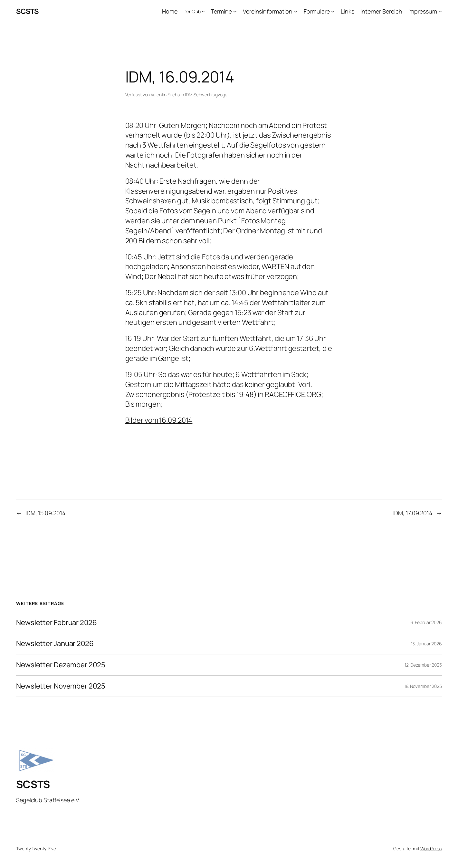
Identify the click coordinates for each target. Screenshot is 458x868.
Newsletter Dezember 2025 (61, 665)
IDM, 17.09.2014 (413, 513)
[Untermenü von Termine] (235, 11)
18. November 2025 (423, 686)
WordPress (431, 849)
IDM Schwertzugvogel (207, 95)
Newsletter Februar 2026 (57, 623)
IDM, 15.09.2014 (46, 513)
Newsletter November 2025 (61, 686)
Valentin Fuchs (165, 95)
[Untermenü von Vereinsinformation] (296, 11)
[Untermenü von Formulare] (333, 11)
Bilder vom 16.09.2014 (159, 420)
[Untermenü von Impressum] (440, 11)
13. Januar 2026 (427, 644)
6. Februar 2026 (426, 622)
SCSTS (27, 11)
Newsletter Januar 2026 (55, 644)
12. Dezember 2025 (423, 665)
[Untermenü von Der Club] (203, 11)
